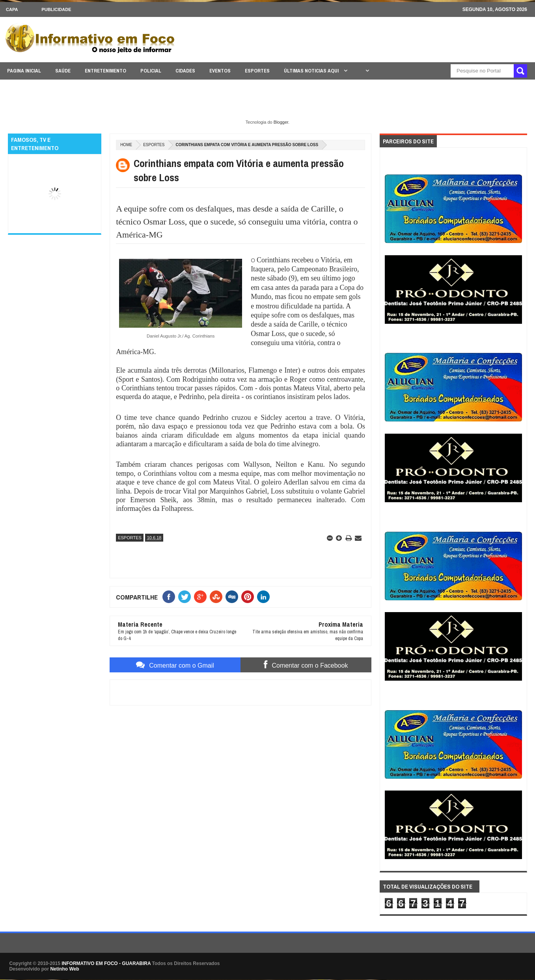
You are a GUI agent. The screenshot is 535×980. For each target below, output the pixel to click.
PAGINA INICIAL (24, 71)
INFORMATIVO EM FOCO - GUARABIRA (106, 963)
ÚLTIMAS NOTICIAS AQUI (312, 71)
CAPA (12, 9)
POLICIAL (151, 71)
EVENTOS (220, 71)
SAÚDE (63, 71)
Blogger (281, 122)
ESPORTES (257, 71)
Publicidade (56, 9)
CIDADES (185, 71)
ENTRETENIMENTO (105, 71)
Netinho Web (64, 969)
